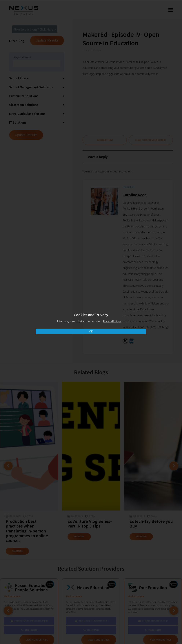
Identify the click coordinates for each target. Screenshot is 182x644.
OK (91, 331)
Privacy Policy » (112, 321)
